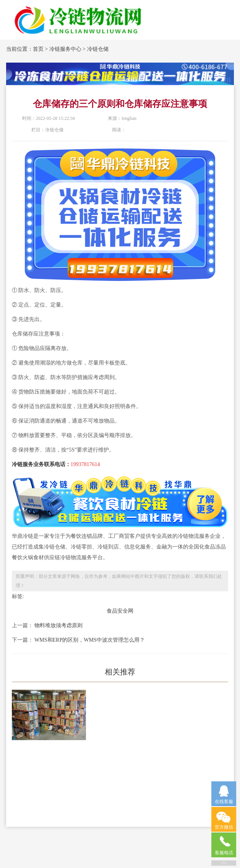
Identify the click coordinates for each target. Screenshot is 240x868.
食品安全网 (120, 611)
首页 (38, 49)
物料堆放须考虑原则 (58, 625)
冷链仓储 (98, 49)
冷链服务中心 (65, 49)
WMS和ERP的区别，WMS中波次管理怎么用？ (89, 640)
